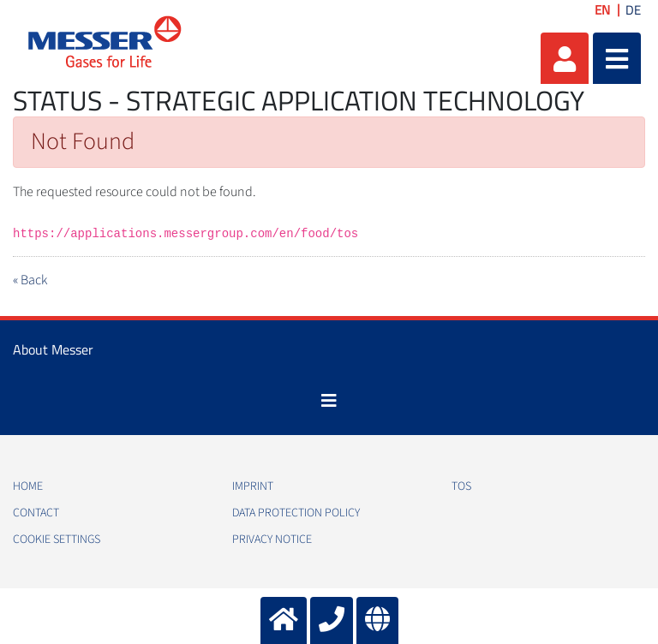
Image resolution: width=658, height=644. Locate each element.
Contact (36, 513)
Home (28, 486)
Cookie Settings (57, 540)
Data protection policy (296, 513)
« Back (30, 280)
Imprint (253, 486)
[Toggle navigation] (329, 401)
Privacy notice (272, 540)
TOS (461, 486)
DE (633, 10)
